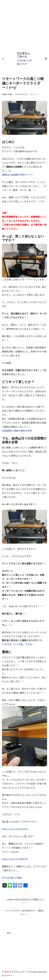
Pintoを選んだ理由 (12, 878)
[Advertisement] (24, 26)
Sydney (8, 975)
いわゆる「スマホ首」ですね (17, 644)
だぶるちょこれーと (24, 55)
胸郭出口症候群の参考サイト (17, 175)
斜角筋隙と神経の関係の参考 (17, 431)
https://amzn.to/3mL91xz (15, 829)
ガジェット (35, 94)
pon (10, 94)
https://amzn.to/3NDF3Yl (15, 859)
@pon (30, 151)
